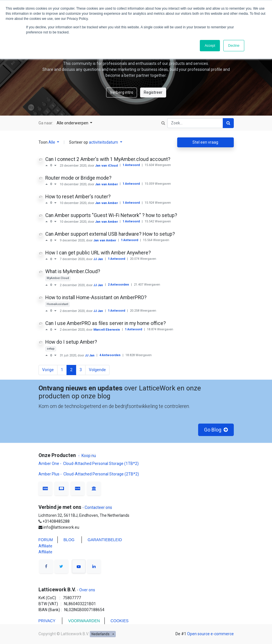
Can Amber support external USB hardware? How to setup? (110, 234)
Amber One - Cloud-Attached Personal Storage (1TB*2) (89, 464)
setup (51, 349)
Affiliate (45, 546)
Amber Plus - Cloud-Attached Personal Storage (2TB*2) (89, 474)
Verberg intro (122, 92)
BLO (67, 540)
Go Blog (216, 430)
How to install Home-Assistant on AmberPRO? (96, 297)
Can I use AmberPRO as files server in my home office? (106, 323)
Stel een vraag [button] (205, 142)
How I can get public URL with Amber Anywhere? (98, 253)
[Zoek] (228, 123)
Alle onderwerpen (73, 123)
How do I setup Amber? (71, 342)
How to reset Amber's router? (78, 197)
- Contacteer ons (97, 507)
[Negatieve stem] (55, 165)
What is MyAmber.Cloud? (73, 271)
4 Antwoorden (110, 355)
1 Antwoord (132, 165)
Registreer (153, 92)
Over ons (87, 590)
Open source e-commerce (210, 634)
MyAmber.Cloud (58, 278)
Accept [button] (210, 46)
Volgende (97, 370)
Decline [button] (234, 46)
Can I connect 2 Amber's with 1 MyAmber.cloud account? (108, 159)
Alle (52, 142)
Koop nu (89, 456)
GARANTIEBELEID (105, 540)
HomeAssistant (57, 304)
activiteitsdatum (104, 142)
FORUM (46, 540)
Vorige (48, 370)
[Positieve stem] (48, 165)
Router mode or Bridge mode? (78, 178)
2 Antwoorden (119, 285)
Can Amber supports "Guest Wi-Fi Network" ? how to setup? (111, 215)
